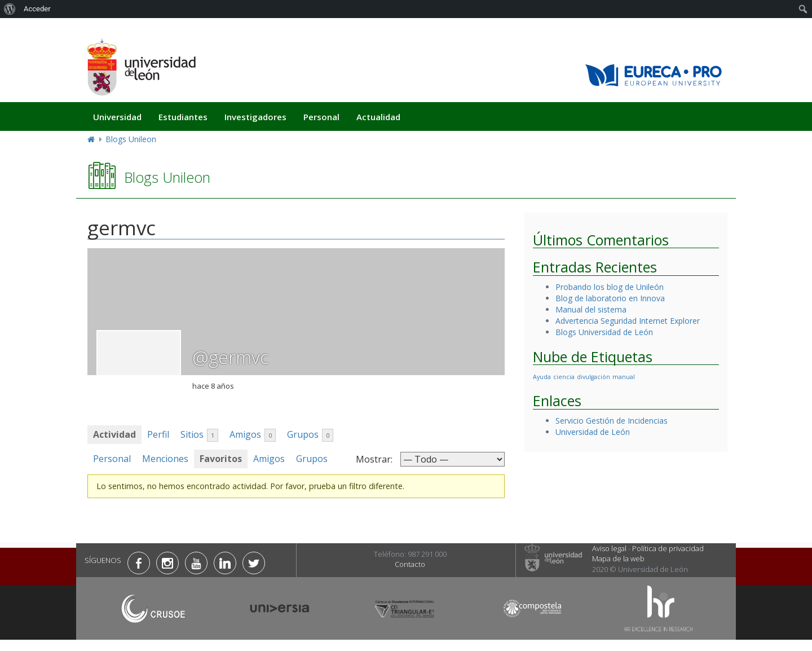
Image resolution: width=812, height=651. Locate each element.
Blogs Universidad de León (604, 332)
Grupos (310, 435)
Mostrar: (374, 459)
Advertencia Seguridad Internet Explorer (628, 321)
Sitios (199, 435)
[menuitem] (10, 9)
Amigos (253, 435)
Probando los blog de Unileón (610, 287)
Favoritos (221, 459)
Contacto (410, 564)
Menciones (165, 459)
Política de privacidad (668, 548)
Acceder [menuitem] (37, 9)
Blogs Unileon (131, 139)
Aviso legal (609, 548)
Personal (321, 117)
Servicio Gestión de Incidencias (612, 421)
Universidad (117, 117)
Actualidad (378, 117)
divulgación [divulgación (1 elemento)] (593, 377)
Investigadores (255, 117)
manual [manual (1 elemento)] (624, 377)
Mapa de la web (618, 558)
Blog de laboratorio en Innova (610, 298)
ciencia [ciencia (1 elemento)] (564, 377)
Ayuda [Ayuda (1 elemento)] (542, 377)
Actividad (114, 434)
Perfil (158, 434)
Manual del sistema (591, 309)
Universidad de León (593, 432)
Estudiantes (183, 117)
